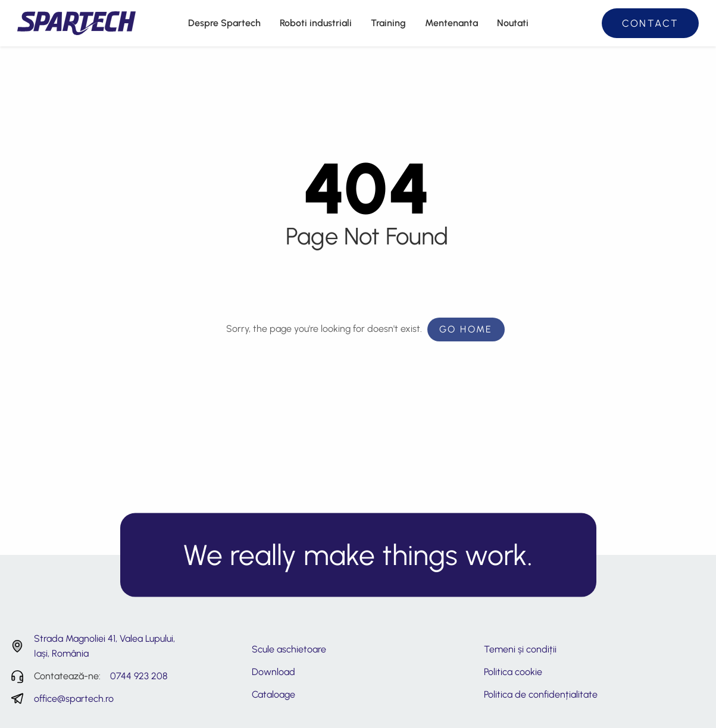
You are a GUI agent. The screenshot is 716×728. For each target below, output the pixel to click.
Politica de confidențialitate (541, 694)
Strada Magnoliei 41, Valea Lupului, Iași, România (104, 646)
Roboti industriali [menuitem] (316, 23)
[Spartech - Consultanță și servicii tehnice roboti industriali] (76, 22)
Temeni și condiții (520, 649)
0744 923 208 (139, 676)
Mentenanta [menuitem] (451, 23)
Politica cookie (513, 672)
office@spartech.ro (74, 699)
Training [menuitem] (388, 23)
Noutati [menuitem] (513, 23)
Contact (651, 23)
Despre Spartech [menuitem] (224, 23)
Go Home (466, 329)
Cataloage (273, 694)
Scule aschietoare (289, 649)
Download (273, 672)
